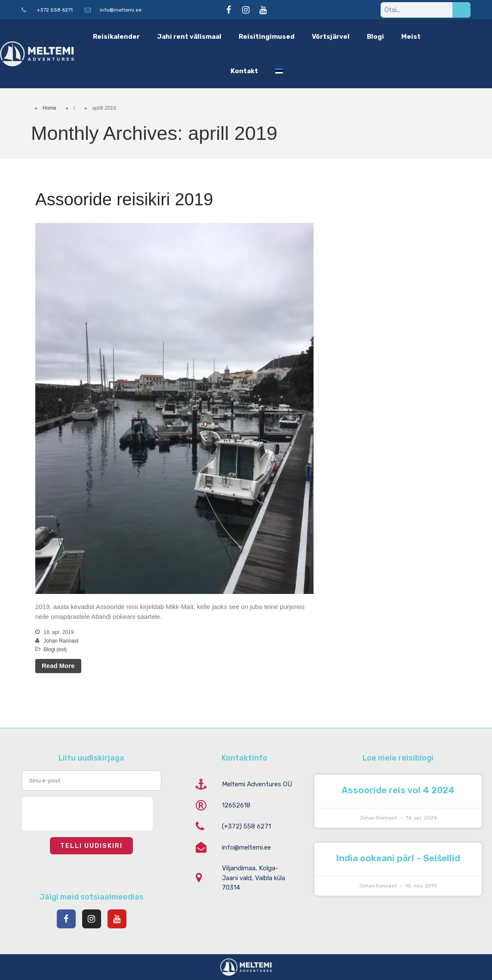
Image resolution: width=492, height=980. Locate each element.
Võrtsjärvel (331, 37)
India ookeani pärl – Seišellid (398, 858)
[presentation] (87, 814)
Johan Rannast (61, 641)
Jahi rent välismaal (189, 37)
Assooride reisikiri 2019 (124, 199)
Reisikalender (116, 37)
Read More (58, 666)
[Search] (461, 10)
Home (49, 108)
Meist (411, 37)
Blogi (375, 37)
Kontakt (244, 71)
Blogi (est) (55, 649)
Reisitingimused (267, 37)
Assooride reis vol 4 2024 (398, 790)
